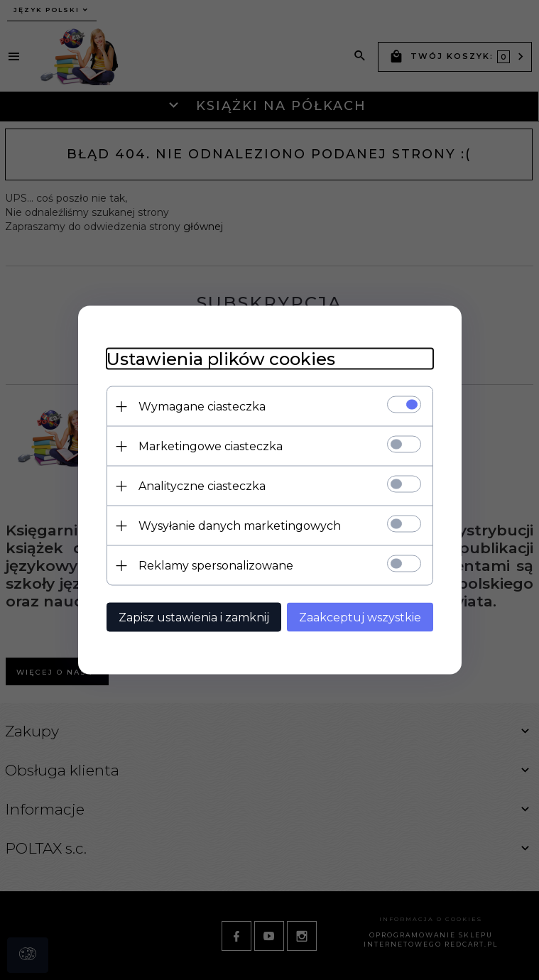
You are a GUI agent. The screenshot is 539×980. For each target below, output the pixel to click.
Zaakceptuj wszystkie (360, 617)
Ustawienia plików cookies (221, 359)
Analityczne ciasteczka (202, 486)
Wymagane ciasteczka (202, 407)
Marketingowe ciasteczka (211, 446)
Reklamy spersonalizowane (216, 566)
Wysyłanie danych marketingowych (240, 526)
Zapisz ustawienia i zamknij (194, 617)
